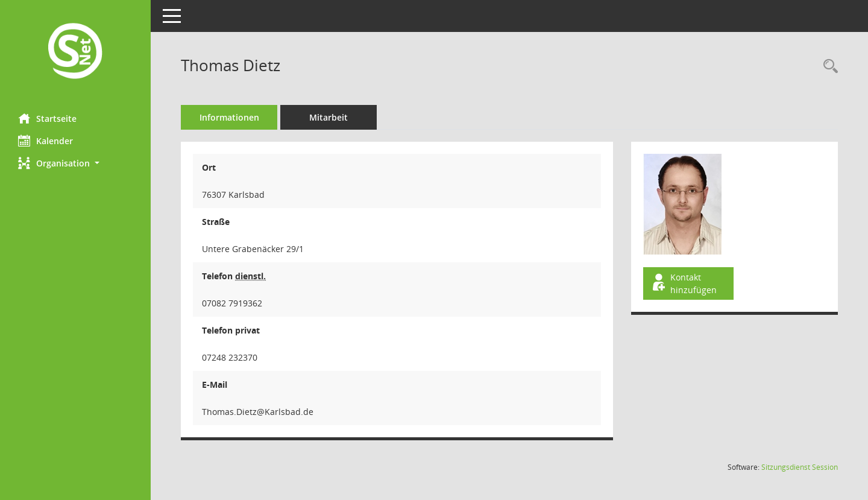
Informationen (229, 117)
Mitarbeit (329, 117)
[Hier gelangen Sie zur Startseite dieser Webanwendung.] (75, 52)
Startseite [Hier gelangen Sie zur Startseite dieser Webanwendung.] (47, 118)
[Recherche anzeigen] (828, 67)
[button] (75, 163)
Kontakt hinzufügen (684, 283)
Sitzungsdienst (800, 467)
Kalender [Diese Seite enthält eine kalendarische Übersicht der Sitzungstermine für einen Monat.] (46, 141)
